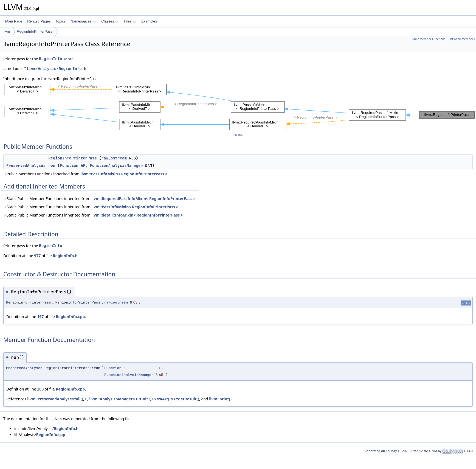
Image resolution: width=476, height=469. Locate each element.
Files (130, 21)
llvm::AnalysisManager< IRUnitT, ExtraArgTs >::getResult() (144, 399)
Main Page (14, 21)
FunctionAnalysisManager (116, 165)
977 (37, 256)
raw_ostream (114, 158)
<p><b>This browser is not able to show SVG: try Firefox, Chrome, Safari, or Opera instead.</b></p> (240, 107)
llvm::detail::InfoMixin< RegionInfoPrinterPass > (137, 215)
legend (238, 135)
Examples (149, 21)
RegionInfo (50, 59)
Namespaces (83, 21)
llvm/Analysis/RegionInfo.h (56, 69)
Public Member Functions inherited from (85, 174)
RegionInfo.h (65, 256)
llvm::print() (220, 399)
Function (69, 165)
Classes (110, 21)
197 (40, 317)
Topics (60, 21)
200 (40, 389)
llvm (7, 31)
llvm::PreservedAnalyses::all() (55, 399)
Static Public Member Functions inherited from (99, 199)
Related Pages (39, 21)
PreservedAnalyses (26, 165)
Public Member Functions (428, 39)
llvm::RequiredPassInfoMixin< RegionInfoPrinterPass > (143, 199)
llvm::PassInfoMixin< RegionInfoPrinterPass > (124, 174)
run (52, 165)
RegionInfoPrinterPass (35, 31)
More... (71, 59)
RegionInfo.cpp (70, 317)
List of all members (462, 39)
